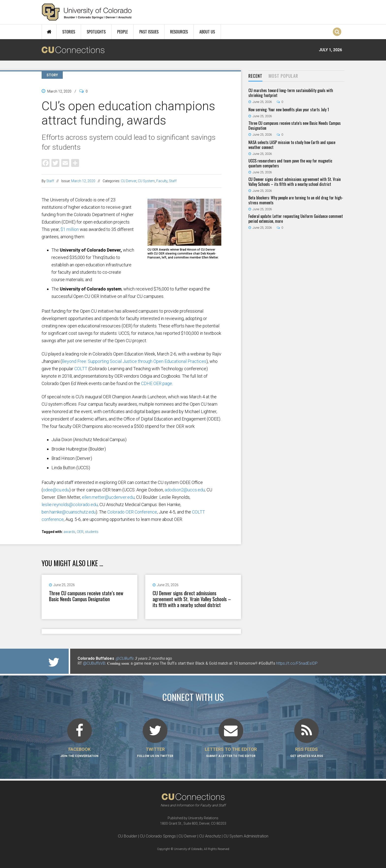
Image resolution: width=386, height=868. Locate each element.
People (122, 32)
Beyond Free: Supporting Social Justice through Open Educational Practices (134, 361)
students (92, 532)
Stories (69, 32)
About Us (207, 32)
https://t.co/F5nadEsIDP (297, 663)
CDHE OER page (156, 383)
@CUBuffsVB (94, 663)
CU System (146, 181)
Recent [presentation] (255, 76)
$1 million (70, 229)
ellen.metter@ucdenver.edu (108, 497)
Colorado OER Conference (132, 512)
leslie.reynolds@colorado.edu (70, 505)
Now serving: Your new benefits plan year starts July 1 (289, 110)
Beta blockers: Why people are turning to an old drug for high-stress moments (296, 200)
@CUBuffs (124, 658)
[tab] (255, 76)
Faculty (162, 181)
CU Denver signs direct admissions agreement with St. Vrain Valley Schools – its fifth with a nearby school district (192, 599)
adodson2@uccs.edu (185, 490)
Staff (50, 181)
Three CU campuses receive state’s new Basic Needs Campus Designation (86, 596)
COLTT (80, 369)
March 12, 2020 (83, 181)
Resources (179, 32)
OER (80, 532)
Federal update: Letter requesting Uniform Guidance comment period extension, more (296, 219)
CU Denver (129, 181)
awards (69, 532)
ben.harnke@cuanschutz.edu (69, 512)
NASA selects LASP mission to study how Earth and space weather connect (292, 145)
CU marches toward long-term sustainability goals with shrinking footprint (291, 93)
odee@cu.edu (56, 490)
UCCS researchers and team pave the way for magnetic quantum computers (290, 163)
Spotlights (96, 32)
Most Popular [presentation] (283, 76)
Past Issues (149, 32)
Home (49, 32)
